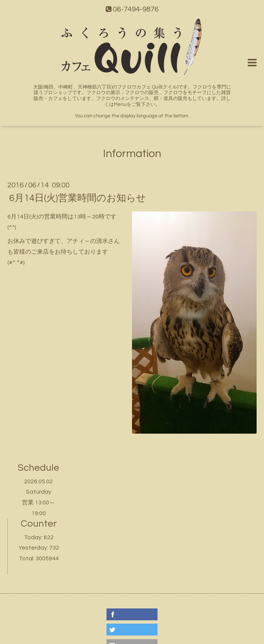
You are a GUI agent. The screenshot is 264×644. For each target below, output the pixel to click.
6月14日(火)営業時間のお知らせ (78, 198)
